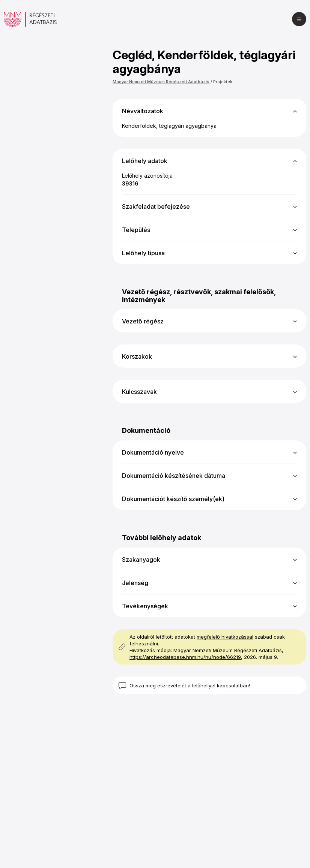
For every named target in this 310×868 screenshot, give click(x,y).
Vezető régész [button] (143, 321)
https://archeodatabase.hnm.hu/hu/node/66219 (185, 657)
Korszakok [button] (137, 356)
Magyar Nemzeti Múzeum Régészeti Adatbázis (161, 82)
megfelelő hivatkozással (225, 637)
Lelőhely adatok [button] (145, 161)
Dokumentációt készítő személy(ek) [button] (173, 499)
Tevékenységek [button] (145, 606)
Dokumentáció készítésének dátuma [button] (174, 476)
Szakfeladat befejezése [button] (156, 207)
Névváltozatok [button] (143, 111)
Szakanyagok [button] (141, 560)
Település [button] (136, 230)
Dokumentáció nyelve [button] (153, 452)
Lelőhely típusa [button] (143, 253)
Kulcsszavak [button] (139, 392)
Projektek (223, 82)
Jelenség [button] (135, 583)
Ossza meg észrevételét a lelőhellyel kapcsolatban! (190, 685)
